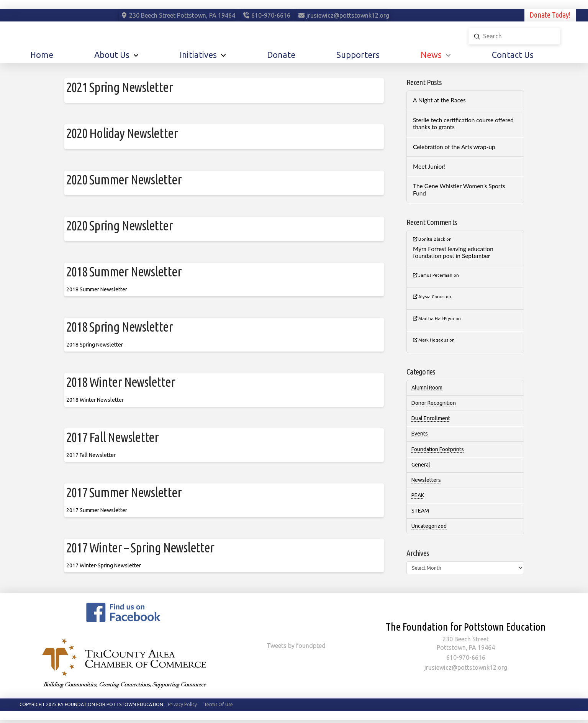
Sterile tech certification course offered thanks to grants (463, 124)
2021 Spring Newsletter (120, 87)
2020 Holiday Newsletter (122, 133)
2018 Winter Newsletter (121, 382)
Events (420, 434)
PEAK (418, 495)
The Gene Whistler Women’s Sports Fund (459, 190)
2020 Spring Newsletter (120, 225)
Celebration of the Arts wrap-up (454, 147)
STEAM (420, 511)
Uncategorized (429, 526)
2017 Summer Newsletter (124, 492)
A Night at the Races (439, 100)
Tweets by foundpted (296, 646)
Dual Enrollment (431, 418)
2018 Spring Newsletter (120, 327)
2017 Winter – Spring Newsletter (140, 547)
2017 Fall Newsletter (113, 437)
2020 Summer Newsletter (124, 179)
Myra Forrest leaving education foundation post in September (453, 252)
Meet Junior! (429, 166)
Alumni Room (427, 388)
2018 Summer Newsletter (124, 271)
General (421, 465)
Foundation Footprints (438, 449)
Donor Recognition (434, 403)
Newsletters (426, 480)
